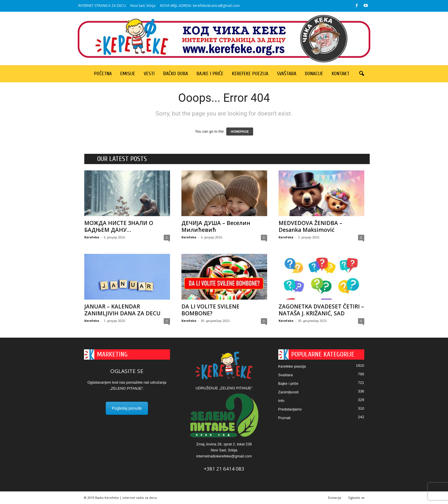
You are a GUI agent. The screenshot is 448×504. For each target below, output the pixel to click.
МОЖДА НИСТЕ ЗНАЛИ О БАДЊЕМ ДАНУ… (119, 226)
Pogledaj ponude (127, 408)
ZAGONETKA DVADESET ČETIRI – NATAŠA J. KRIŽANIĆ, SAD (321, 310)
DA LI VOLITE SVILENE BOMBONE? (210, 310)
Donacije (314, 74)
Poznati (284, 418)
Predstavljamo (290, 409)
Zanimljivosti (289, 392)
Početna (103, 74)
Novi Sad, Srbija (143, 6)
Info (281, 401)
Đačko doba (176, 74)
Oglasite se (356, 498)
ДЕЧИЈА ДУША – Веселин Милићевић (216, 226)
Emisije (128, 74)
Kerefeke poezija (250, 74)
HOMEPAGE (240, 132)
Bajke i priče (210, 74)
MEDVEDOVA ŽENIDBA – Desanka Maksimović (310, 226)
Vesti (149, 74)
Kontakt (341, 74)
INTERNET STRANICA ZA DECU (102, 6)
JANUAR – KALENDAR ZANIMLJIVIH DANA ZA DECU (122, 310)
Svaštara (287, 74)
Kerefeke (92, 237)
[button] (361, 74)
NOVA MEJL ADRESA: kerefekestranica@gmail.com (200, 6)
